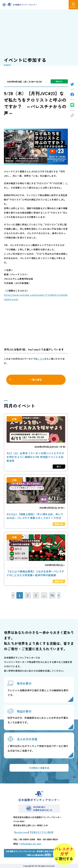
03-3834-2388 (27, 839)
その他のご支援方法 (39, 768)
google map (22, 832)
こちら (41, 359)
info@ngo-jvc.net (31, 844)
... (44, 595)
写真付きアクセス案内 (42, 832)
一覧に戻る (36, 380)
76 (52, 595)
